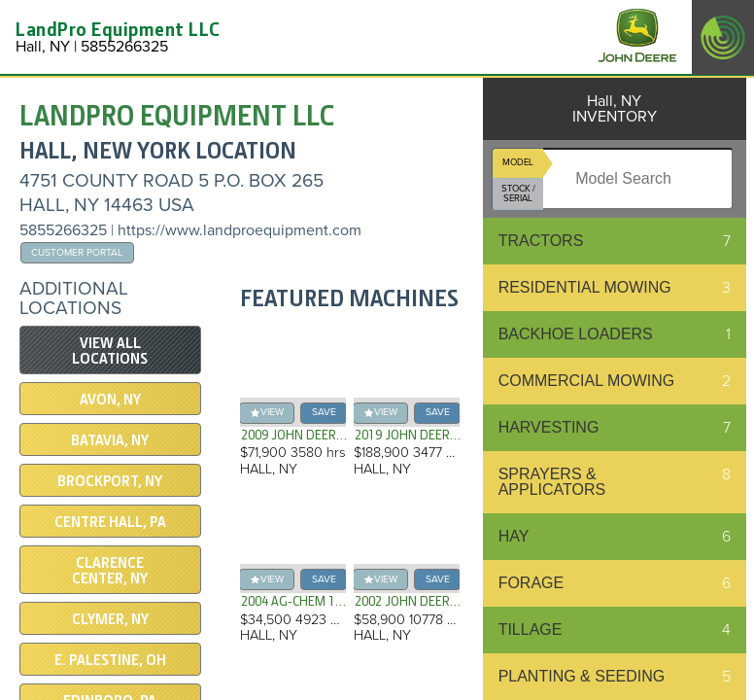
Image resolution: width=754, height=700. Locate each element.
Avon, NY (110, 400)
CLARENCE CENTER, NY (110, 571)
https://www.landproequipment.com (240, 230)
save (324, 412)
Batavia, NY (110, 440)
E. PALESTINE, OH (110, 660)
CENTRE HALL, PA (110, 522)
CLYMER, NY (110, 619)
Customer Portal (77, 252)
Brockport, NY (110, 481)
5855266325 (63, 230)
